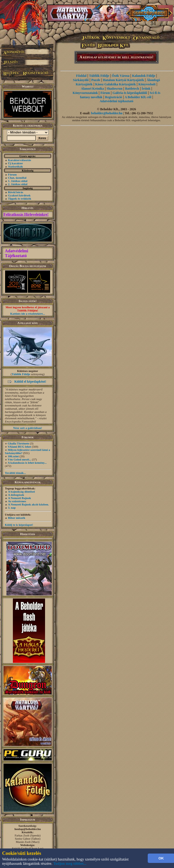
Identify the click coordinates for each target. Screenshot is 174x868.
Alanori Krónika (92, 89)
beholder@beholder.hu (107, 113)
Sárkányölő (81, 80)
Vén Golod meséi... (20, 459)
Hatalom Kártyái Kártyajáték (123, 80)
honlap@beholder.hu (28, 829)
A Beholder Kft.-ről (138, 97)
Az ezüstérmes (17, 501)
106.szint (13, 456)
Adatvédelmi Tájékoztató (16, 253)
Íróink (146, 89)
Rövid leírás (16, 192)
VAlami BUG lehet (19, 447)
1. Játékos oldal (18, 181)
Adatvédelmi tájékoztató (117, 101)
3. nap (12, 508)
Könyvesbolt (147, 84)
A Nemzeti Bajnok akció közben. (28, 504)
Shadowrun (114, 89)
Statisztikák (16, 166)
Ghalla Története (18, 443)
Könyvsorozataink (85, 93)
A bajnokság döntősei (21, 492)
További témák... (15, 473)
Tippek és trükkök (20, 199)
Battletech (132, 89)
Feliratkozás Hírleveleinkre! (26, 214)
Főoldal (81, 76)
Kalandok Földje (144, 76)
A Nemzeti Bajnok (20, 498)
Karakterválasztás (20, 160)
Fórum (12, 174)
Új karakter (16, 163)
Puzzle (96, 80)
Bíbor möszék (17, 518)
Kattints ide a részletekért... (28, 314)
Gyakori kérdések (19, 195)
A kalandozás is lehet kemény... (27, 463)
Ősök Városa (121, 76)
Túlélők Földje (21, 374)
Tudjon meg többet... (70, 864)
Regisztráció (114, 97)
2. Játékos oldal (18, 184)
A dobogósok (16, 495)
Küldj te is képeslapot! (19, 525)
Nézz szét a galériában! (28, 428)
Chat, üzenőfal (17, 178)
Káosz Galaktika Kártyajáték (115, 84)
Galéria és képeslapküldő (130, 93)
